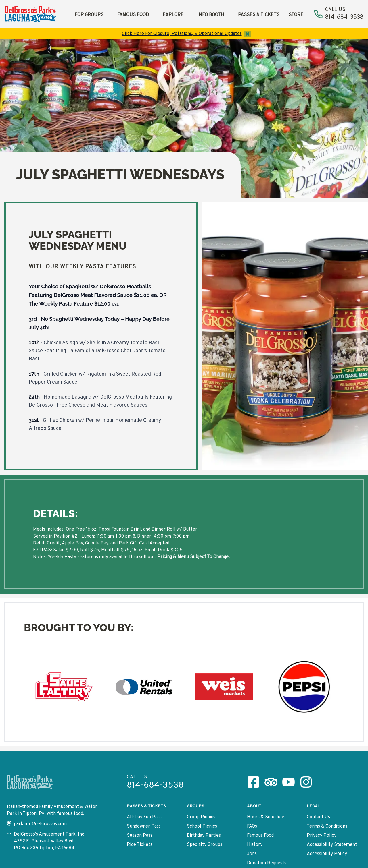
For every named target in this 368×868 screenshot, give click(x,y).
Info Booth (211, 15)
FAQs (252, 826)
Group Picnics (201, 817)
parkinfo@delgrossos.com (37, 824)
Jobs (252, 854)
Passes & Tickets (259, 15)
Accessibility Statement (332, 845)
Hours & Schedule (266, 817)
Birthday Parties (204, 836)
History (255, 845)
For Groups (89, 15)
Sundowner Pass (144, 826)
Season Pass (140, 836)
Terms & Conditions (327, 826)
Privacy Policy (322, 836)
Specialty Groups (205, 845)
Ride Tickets (140, 845)
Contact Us (318, 817)
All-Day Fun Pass (144, 817)
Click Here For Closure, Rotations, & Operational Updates (182, 34)
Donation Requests (267, 863)
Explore (173, 15)
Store (296, 15)
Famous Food (133, 15)
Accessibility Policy (327, 854)
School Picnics (202, 826)
